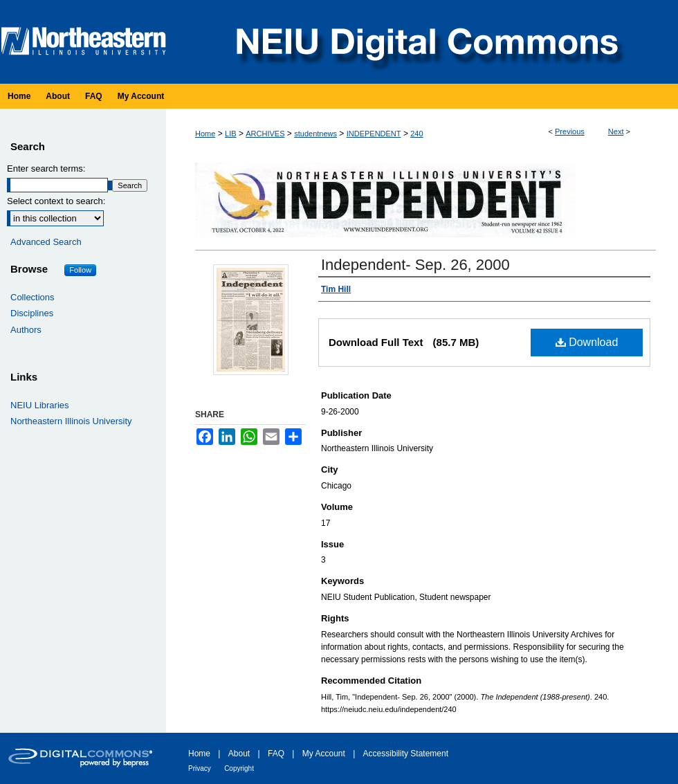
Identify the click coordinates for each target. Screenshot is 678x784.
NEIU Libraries (40, 405)
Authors (26, 330)
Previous (570, 131)
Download (587, 342)
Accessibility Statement (406, 754)
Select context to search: (56, 201)
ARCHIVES (265, 134)
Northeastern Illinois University (71, 421)
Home (205, 134)
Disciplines (32, 313)
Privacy (200, 768)
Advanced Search (46, 242)
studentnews (315, 134)
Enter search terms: (46, 168)
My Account (324, 754)
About (239, 754)
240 (416, 134)
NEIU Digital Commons (425, 42)
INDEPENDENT (374, 134)
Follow (80, 270)
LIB (231, 134)
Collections (33, 297)
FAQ (276, 754)
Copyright (239, 768)
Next (616, 131)
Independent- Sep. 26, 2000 (415, 265)
